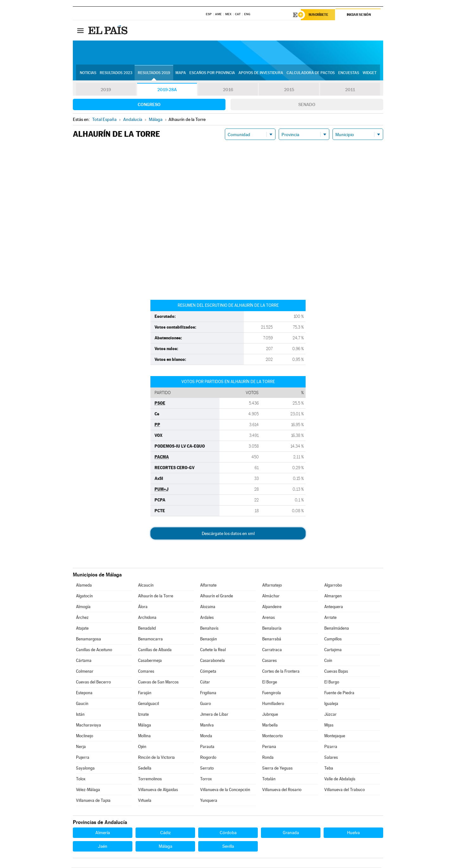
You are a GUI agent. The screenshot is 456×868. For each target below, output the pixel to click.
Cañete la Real (213, 650)
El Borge (270, 682)
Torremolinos (150, 779)
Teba (329, 768)
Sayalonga (85, 768)
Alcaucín (146, 585)
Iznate (143, 715)
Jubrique (270, 715)
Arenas (269, 618)
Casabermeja (150, 661)
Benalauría (272, 629)
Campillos (333, 639)
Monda (206, 736)
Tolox (81, 779)
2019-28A (167, 90)
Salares (331, 758)
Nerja (81, 747)
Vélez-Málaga (88, 790)
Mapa (181, 73)
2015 (289, 90)
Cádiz (165, 833)
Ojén (142, 747)
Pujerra (83, 758)
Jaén (103, 846)
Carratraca (272, 650)
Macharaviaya (89, 725)
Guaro (206, 704)
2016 (228, 90)
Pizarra (331, 747)
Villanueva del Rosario (282, 790)
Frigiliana (208, 693)
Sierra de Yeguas (277, 768)
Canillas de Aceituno (94, 650)
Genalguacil (149, 704)
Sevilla (228, 846)
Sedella (145, 768)
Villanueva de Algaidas (158, 790)
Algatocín (84, 596)
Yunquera (209, 801)
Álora (143, 607)
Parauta (207, 747)
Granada (291, 833)
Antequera (334, 607)
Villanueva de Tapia (93, 801)
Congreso (149, 105)
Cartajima (333, 650)
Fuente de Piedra (339, 693)
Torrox (206, 779)
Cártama (84, 661)
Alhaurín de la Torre (156, 596)
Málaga (145, 725)
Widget (370, 73)
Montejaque (335, 736)
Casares (269, 661)
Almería (103, 833)
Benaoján (209, 639)
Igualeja (331, 704)
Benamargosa (89, 639)
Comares (146, 672)
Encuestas (349, 73)
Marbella (270, 725)
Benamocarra (150, 639)
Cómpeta (208, 672)
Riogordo (208, 758)
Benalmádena (337, 629)
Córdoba (228, 833)
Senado (307, 105)
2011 (350, 90)
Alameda (84, 585)
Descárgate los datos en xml (228, 534)
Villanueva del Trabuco (345, 790)
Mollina (144, 736)
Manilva (207, 725)
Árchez (82, 618)
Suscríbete (319, 15)
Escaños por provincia (212, 73)
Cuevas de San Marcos (158, 682)
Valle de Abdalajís (340, 779)
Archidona (147, 618)
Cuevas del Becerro (93, 682)
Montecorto (272, 736)
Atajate (82, 629)
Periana (269, 747)
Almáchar (271, 596)
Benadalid (147, 629)
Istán (80, 715)
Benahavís (209, 629)
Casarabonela (212, 661)
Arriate (330, 618)
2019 (106, 90)
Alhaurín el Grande (217, 596)
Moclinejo (85, 736)
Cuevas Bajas (336, 672)
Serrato (207, 768)
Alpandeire (272, 607)
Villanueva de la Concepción (225, 790)
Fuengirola (272, 693)
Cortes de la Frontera (281, 672)
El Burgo (332, 682)
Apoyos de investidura (261, 73)
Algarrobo (333, 585)
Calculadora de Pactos (311, 73)
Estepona (84, 693)
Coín (328, 661)
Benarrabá (272, 639)
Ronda (268, 758)
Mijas (329, 725)
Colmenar (85, 672)
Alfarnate (208, 585)
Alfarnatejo (272, 585)
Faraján (145, 693)
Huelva (353, 833)
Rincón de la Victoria (156, 758)
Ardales (207, 618)
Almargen (333, 596)
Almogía (83, 607)
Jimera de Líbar (214, 715)
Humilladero (273, 704)
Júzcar (330, 715)
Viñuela (145, 801)
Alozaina (208, 607)
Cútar (205, 682)
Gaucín (82, 704)
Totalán (269, 779)
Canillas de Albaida (155, 650)
